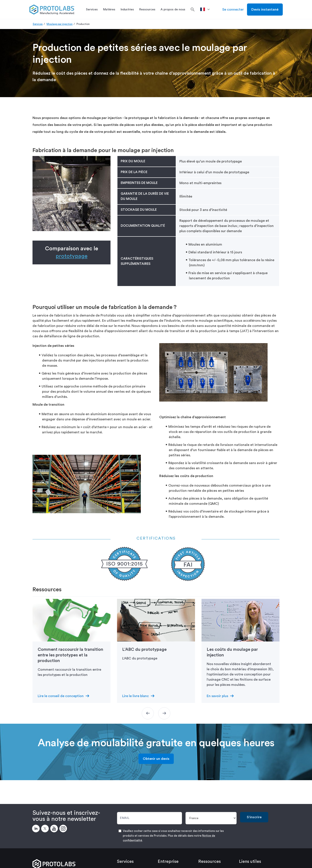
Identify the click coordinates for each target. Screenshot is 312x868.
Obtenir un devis (156, 759)
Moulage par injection (60, 24)
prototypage (72, 256)
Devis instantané (265, 10)
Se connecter (233, 10)
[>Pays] (206, 10)
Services (38, 24)
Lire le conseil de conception (61, 696)
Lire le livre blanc (136, 696)
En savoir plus (217, 696)
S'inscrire (254, 817)
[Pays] (211, 818)
